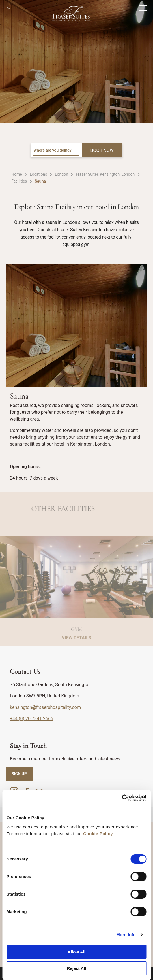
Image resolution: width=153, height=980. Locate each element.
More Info (126, 935)
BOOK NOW (102, 150)
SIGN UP (19, 774)
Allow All (77, 952)
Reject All (77, 968)
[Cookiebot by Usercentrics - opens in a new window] (122, 798)
